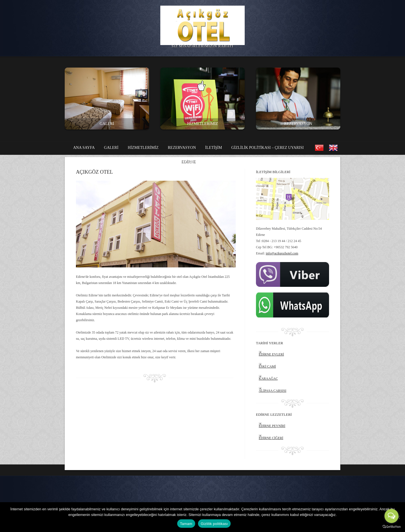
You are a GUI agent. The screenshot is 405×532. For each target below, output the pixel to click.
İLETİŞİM (214, 148)
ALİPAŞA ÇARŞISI (273, 391)
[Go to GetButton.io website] (391, 527)
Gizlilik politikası (214, 524)
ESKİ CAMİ (267, 366)
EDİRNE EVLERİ (271, 354)
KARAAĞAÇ (268, 379)
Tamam (186, 524)
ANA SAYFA (84, 148)
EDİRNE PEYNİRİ (272, 426)
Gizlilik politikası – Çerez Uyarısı (267, 148)
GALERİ (107, 124)
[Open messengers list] (391, 516)
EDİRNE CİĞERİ (271, 438)
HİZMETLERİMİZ (202, 124)
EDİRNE (188, 164)
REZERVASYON (298, 124)
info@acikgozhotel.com (282, 253)
